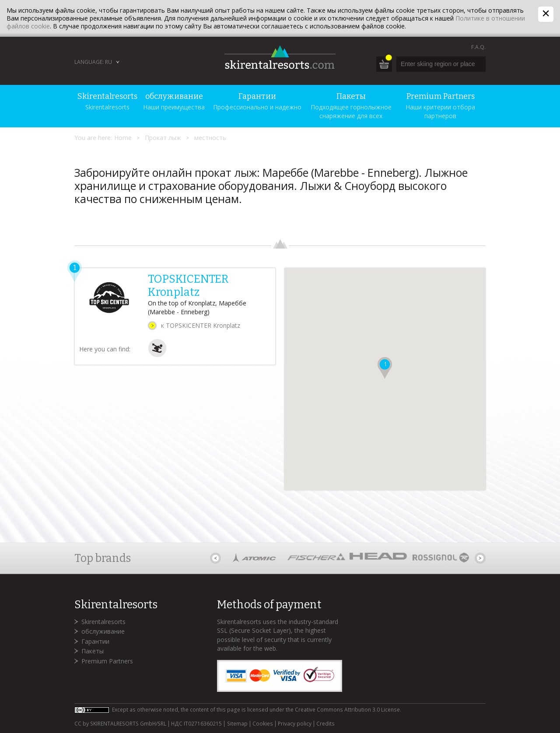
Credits (325, 724)
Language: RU (93, 62)
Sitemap (237, 724)
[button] (385, 368)
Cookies (263, 724)
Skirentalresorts (103, 622)
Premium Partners (107, 661)
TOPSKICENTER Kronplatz (188, 286)
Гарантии (95, 641)
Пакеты (93, 651)
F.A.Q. (478, 47)
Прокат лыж (163, 138)
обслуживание (103, 631)
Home (123, 138)
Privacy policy (295, 724)
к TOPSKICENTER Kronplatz (201, 325)
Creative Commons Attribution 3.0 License (347, 710)
